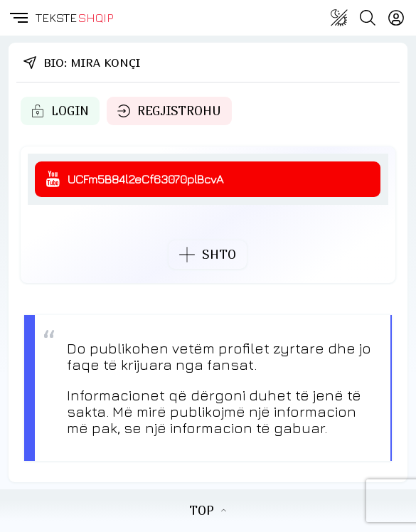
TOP (208, 511)
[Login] (396, 18)
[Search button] (368, 18)
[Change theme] (339, 18)
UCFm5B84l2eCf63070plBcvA (145, 179)
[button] (18, 18)
